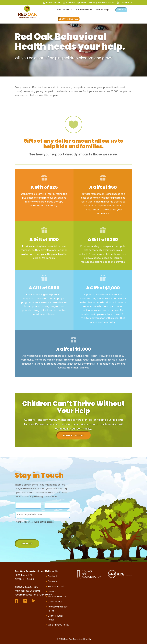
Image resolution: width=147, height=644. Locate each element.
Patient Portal (56, 586)
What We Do (83, 10)
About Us (53, 571)
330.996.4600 (31, 587)
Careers (71, 3)
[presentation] (37, 532)
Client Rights (55, 602)
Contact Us (126, 3)
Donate (121, 10)
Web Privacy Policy (59, 625)
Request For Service (103, 3)
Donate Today (73, 435)
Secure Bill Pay (69, 19)
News (84, 3)
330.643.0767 (45, 595)
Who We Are (63, 10)
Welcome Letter (57, 597)
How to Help (102, 10)
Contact (53, 576)
